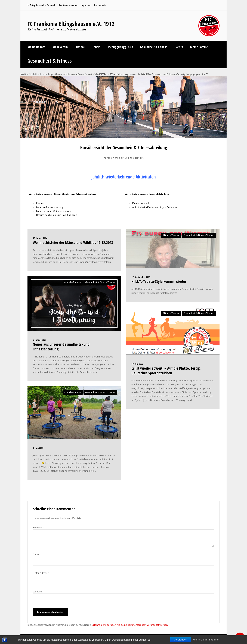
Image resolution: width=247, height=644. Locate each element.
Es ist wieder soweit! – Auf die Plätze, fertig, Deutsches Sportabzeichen (166, 370)
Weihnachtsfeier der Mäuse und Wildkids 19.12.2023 (73, 242)
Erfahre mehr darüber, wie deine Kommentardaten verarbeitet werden (130, 625)
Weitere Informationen (206, 640)
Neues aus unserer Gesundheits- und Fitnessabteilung (61, 346)
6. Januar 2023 (39, 340)
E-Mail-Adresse (41, 573)
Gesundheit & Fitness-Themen (100, 282)
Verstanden (181, 640)
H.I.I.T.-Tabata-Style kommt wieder (159, 281)
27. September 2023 (141, 277)
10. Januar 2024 (40, 238)
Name (36, 554)
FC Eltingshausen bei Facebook (41, 5)
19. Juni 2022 (137, 364)
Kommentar (39, 527)
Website (37, 592)
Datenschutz (100, 5)
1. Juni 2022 (38, 448)
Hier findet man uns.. (68, 5)
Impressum (86, 5)
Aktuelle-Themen (73, 282)
